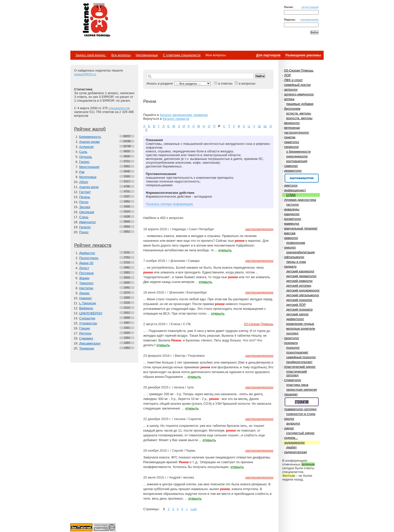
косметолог (293, 219)
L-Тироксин (88, 303)
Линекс (85, 293)
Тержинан (87, 348)
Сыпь (83, 152)
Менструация (89, 167)
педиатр (290, 267)
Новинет (86, 298)
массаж (290, 233)
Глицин (85, 328)
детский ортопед (299, 286)
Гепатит (85, 227)
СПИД (291, 195)
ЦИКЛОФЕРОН (91, 313)
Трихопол (86, 283)
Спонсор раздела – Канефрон (302, 178)
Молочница (88, 177)
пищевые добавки (300, 104)
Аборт (84, 182)
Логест (84, 268)
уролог (289, 419)
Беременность (90, 137)
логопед (292, 333)
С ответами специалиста (182, 55)
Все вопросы (121, 55)
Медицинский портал (96, 20)
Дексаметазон (90, 343)
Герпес (84, 162)
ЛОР (288, 75)
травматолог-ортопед (300, 409)
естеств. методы (299, 113)
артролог (291, 90)
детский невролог (300, 281)
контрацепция (297, 161)
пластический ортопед (297, 373)
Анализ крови (89, 142)
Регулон (85, 333)
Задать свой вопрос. (91, 55)
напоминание (309, 19)
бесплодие (292, 109)
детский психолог (299, 300)
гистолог (293, 204)
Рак (82, 172)
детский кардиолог (300, 271)
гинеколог (292, 147)
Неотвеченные (147, 55)
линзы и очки (296, 262)
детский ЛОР (296, 305)
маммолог (292, 224)
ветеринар (292, 128)
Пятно (84, 202)
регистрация (310, 7)
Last (194, 509)
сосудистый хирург (300, 433)
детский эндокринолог (303, 290)
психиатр (291, 343)
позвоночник (296, 243)
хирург (289, 428)
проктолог (292, 338)
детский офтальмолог (303, 295)
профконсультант (299, 362)
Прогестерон (89, 258)
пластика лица (297, 385)
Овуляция (87, 212)
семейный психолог (301, 357)
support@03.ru (85, 74)
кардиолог (292, 214)
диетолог (291, 185)
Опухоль (86, 157)
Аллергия (86, 147)
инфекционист (295, 190)
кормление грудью (300, 324)
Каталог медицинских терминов (184, 115)
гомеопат (291, 166)
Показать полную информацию (169, 204)
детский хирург (298, 314)
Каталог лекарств (176, 119)
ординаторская (295, 452)
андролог (293, 423)
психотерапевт (297, 352)
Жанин (84, 278)
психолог (293, 348)
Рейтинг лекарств (93, 245)
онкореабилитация (301, 252)
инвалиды (292, 209)
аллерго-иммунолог (299, 94)
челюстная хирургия (302, 390)
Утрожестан (88, 323)
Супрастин (87, 318)
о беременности (298, 152)
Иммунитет (88, 222)
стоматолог (293, 380)
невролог (291, 238)
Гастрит (85, 192)
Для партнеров (268, 55)
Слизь (84, 217)
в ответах (226, 83)
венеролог (292, 123)
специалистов (119, 108)
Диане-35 (86, 263)
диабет (291, 447)
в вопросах (247, 83)
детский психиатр (299, 309)
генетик (290, 137)
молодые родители (301, 329)
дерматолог (293, 171)
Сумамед (86, 338)
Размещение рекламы (303, 55)
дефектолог (295, 319)
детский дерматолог (301, 276)
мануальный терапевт (301, 228)
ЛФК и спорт (293, 80)
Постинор (86, 273)
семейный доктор (297, 85)
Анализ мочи (89, 187)
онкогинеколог (297, 156)
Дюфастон (87, 253)
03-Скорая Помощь (299, 70)
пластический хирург (300, 367)
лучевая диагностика (300, 200)
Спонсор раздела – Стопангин (302, 402)
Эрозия (85, 207)
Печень (85, 197)
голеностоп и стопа (301, 414)
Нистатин (86, 288)
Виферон (86, 308)
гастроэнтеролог (297, 132)
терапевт (291, 394)
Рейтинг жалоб (90, 129)
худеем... (291, 438)
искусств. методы (299, 118)
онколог (290, 247)
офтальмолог (294, 257)
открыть (225, 250)
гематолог (292, 142)
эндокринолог (295, 442)
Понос (84, 232)
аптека (289, 99)
